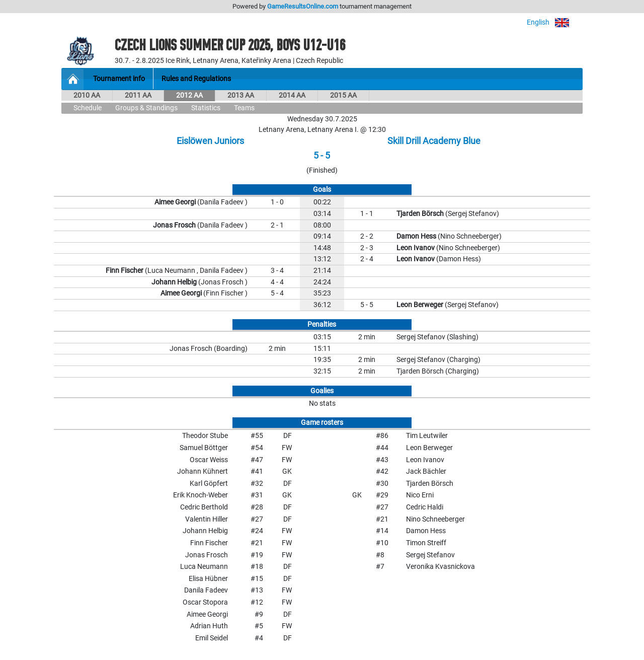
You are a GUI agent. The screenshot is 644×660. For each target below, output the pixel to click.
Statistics (206, 108)
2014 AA (292, 95)
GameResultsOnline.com (303, 6)
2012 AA (189, 95)
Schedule (88, 108)
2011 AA (138, 95)
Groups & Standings (146, 108)
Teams (244, 108)
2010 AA (87, 95)
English (555, 22)
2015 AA (343, 95)
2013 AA (241, 95)
